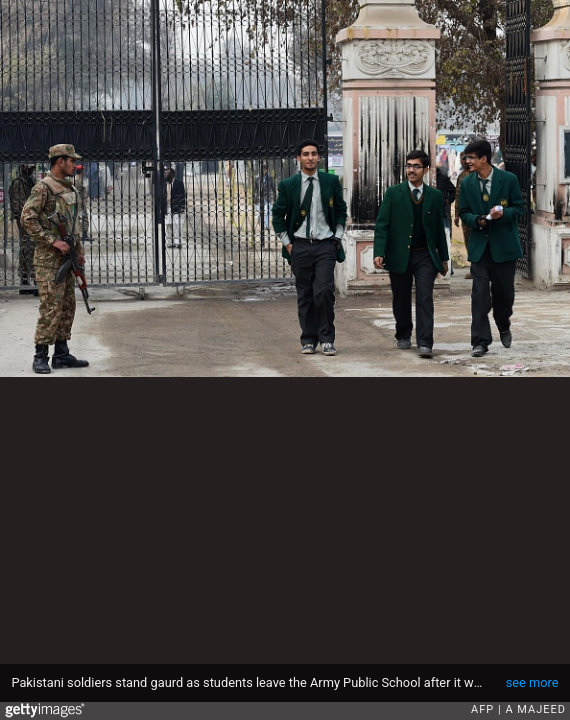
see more (532, 682)
